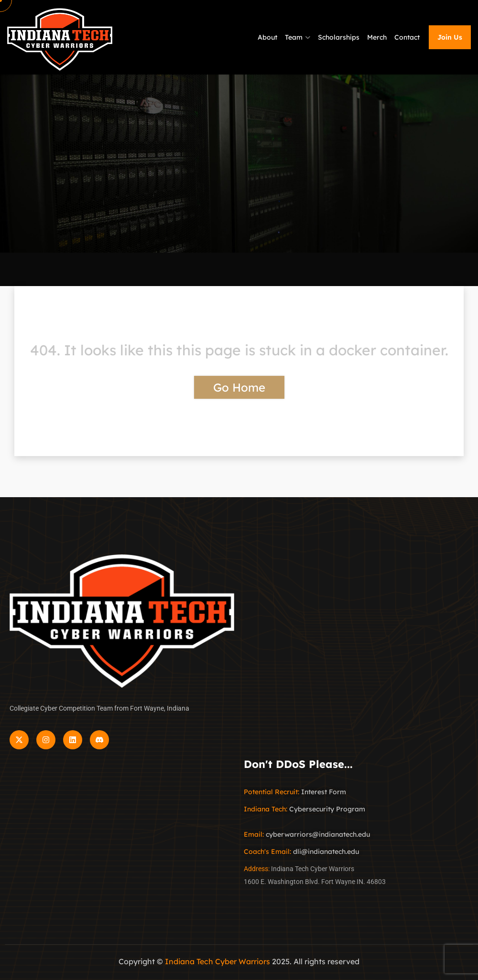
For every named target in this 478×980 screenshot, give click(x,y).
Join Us (450, 37)
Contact (407, 37)
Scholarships (339, 37)
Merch (377, 37)
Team (294, 37)
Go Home (239, 387)
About (267, 37)
